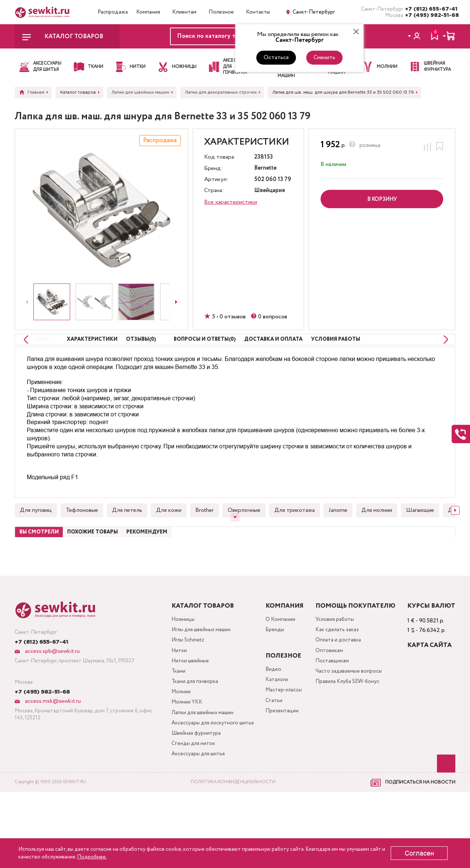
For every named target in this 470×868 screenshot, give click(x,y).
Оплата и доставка (340, 688)
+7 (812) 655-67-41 (430, 9)
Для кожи (169, 534)
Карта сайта (429, 690)
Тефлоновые (82, 534)
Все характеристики (231, 202)
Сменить (324, 57)
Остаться (276, 57)
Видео (271, 714)
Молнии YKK (181, 758)
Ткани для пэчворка (189, 735)
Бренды (273, 676)
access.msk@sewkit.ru (52, 746)
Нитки (172, 700)
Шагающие (420, 534)
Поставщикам (333, 711)
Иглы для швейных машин (196, 676)
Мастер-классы (283, 738)
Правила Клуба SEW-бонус (351, 735)
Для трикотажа (294, 534)
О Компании (278, 664)
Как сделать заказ (339, 676)
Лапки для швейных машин (198, 770)
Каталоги (274, 726)
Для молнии (377, 534)
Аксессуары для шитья (193, 829)
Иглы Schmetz (182, 688)
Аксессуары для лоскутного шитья (201, 788)
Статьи (272, 750)
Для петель (127, 534)
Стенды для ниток (188, 817)
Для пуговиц (36, 534)
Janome (338, 534)
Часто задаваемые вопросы (350, 723)
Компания (148, 12)
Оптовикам (330, 700)
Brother (205, 534)
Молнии (174, 747)
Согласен (419, 853)
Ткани (171, 723)
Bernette (265, 168)
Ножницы (176, 664)
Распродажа (113, 12)
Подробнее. (92, 857)
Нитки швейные (184, 711)
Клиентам (184, 12)
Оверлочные (244, 534)
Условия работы (336, 664)
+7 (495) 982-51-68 (430, 15)
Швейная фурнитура (190, 805)
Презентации (280, 761)
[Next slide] (176, 302)
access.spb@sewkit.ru (52, 696)
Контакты (258, 12)
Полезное (221, 12)
